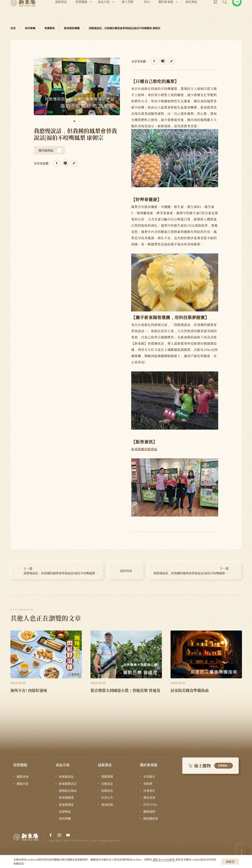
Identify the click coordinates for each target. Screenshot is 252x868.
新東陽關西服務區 (144, 449)
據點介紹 (23, 784)
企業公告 (107, 797)
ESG (147, 12)
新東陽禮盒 (66, 805)
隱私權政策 (151, 818)
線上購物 (210, 766)
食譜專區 (65, 812)
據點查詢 (23, 777)
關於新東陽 (166, 12)
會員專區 (191, 12)
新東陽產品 (66, 777)
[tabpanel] (77, 86)
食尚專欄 (65, 818)
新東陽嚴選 (66, 797)
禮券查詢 (149, 797)
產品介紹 (104, 12)
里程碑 (148, 784)
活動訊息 (107, 784)
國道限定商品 (68, 791)
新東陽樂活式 (68, 784)
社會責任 (149, 791)
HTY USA (150, 805)
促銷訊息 (107, 791)
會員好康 (107, 805)
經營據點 (81, 12)
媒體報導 (107, 777)
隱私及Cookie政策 (164, 859)
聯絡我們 (149, 812)
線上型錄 (128, 12)
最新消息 (61, 12)
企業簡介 (149, 777)
